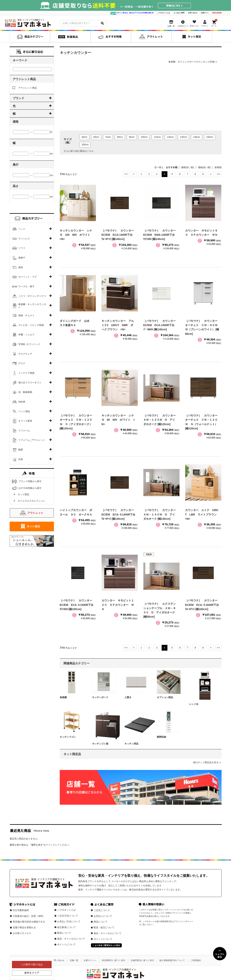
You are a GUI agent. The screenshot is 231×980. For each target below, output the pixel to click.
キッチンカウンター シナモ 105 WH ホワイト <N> (76, 235)
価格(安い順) (188, 167)
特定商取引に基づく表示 (114, 960)
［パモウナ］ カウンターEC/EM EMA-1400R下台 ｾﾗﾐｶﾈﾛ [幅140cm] (160, 235)
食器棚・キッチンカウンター (32, 306)
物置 (21, 450)
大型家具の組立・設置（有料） (29, 916)
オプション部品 (165, 697)
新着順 (218, 167)
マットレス (24, 239)
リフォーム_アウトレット (32, 440)
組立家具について (66, 927)
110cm (157, 137)
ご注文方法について (68, 916)
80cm (120, 137)
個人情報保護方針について (172, 960)
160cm (85, 145)
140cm (197, 137)
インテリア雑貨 (26, 373)
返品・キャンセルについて (71, 939)
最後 (218, 174)
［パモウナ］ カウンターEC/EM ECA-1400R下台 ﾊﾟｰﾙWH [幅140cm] (160, 325)
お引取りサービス (22, 933)
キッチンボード (100, 697)
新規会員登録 (217, 13)
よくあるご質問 (179, 13)
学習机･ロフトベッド (29, 344)
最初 (126, 174)
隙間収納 (161, 737)
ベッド (22, 229)
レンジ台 (194, 704)
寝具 (21, 267)
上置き (128, 697)
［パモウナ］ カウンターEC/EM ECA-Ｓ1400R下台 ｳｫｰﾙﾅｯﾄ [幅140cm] (120, 514)
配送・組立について (104, 927)
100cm (144, 137)
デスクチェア (25, 354)
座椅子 (22, 258)
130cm (183, 137)
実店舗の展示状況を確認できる (29, 922)
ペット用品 (24, 411)
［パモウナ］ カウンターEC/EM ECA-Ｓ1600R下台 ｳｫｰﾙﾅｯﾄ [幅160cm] (203, 605)
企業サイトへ (90, 960)
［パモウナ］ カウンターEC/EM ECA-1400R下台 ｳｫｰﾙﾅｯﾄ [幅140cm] (118, 235)
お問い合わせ (193, 13)
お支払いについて (103, 916)
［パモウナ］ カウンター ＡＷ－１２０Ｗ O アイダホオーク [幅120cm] (161, 420)
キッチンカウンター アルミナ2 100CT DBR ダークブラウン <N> (118, 325)
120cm (170, 137)
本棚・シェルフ (26, 335)
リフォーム (24, 431)
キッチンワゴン (68, 737)
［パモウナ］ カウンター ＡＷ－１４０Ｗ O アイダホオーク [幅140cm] (161, 514)
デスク (22, 363)
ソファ (22, 248)
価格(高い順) (204, 167)
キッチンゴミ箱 (100, 744)
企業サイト (205, 13)
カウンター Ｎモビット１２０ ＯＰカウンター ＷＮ (118, 605)
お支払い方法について (69, 922)
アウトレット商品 (25, 88)
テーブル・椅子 (26, 287)
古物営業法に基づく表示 (142, 960)
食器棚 (63, 697)
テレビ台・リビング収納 (31, 325)
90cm (132, 137)
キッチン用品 (131, 744)
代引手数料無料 (21, 910)
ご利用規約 (196, 960)
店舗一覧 (74, 960)
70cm (108, 137)
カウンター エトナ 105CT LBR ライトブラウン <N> (202, 514)
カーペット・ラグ (28, 277)
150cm (210, 137)
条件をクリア (32, 973)
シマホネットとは (164, 13)
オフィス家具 (25, 421)
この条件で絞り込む (32, 964)
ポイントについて (66, 944)
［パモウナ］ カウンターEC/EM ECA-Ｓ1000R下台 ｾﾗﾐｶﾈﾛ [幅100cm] (78, 605)
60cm (96, 137)
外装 (21, 459)
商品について (101, 922)
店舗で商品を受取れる (24, 927)
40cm (84, 137)
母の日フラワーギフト (30, 383)
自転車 (22, 402)
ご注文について (102, 910)
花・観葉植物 (25, 392)
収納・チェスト (26, 315)
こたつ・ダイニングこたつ (32, 296)
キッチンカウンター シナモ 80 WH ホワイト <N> (118, 420)
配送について (64, 933)
